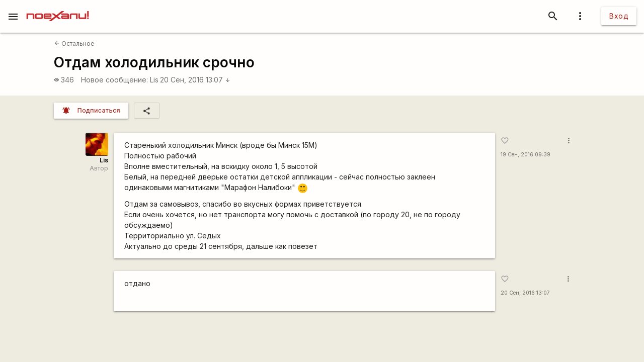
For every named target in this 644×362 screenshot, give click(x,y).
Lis (154, 80)
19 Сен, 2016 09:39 (526, 155)
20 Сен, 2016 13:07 (195, 80)
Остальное (74, 43)
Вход (619, 16)
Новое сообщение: (114, 80)
